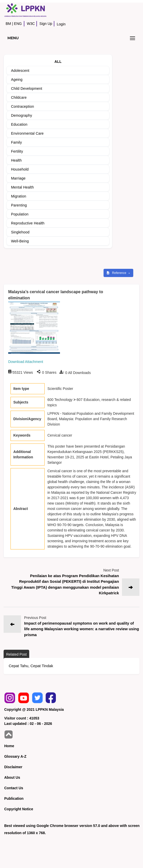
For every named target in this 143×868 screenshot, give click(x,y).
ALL (58, 62)
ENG (18, 24)
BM (8, 24)
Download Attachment (26, 362)
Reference (117, 273)
